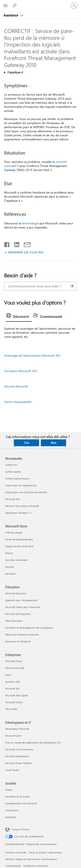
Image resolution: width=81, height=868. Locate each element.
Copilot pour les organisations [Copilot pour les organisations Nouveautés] (21, 485)
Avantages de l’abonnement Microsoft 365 (32, 355)
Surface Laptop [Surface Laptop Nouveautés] (13, 472)
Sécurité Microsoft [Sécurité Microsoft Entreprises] (15, 668)
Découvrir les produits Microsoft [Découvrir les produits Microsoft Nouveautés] (22, 506)
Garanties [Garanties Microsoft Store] (10, 574)
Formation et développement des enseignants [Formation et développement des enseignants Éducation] (29, 628)
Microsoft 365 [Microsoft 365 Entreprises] (12, 689)
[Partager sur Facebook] (7, 244)
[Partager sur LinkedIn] (15, 244)
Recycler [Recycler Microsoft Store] (10, 567)
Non (54, 443)
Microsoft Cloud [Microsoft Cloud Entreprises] (13, 661)
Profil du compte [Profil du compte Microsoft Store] (14, 532)
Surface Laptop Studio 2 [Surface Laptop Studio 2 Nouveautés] (18, 478)
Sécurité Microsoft (16, 386)
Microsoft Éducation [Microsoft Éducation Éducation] (16, 593)
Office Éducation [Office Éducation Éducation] (14, 621)
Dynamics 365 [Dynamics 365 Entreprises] (13, 682)
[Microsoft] (40, 3)
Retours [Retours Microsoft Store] (9, 553)
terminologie (30, 223)
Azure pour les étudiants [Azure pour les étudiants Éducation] (18, 641)
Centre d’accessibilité (18, 402)
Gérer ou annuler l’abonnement (45, 852)
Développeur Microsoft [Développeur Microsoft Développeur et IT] (17, 729)
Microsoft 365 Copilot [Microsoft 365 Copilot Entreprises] (17, 695)
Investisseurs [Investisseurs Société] (12, 810)
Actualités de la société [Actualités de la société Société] (17, 797)
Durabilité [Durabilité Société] (10, 817)
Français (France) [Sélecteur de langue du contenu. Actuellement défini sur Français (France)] (20, 829)
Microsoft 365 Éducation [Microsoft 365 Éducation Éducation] (18, 614)
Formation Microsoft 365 (21, 371)
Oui (27, 443)
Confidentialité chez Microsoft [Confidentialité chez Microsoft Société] (21, 803)
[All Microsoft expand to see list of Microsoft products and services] (5, 6)
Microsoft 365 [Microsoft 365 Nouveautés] (12, 499)
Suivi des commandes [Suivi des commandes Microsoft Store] (16, 560)
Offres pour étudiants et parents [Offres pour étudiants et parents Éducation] (22, 634)
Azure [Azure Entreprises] (8, 675)
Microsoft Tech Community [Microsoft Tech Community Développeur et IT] (19, 749)
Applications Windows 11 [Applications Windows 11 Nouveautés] (18, 513)
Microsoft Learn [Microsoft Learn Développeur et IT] (13, 736)
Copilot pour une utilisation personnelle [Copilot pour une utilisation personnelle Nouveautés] (26, 492)
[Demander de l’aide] (15, 6)
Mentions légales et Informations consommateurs (31, 859)
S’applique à (15, 72)
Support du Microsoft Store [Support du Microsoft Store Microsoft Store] (19, 546)
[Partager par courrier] (25, 244)
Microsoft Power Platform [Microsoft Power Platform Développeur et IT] (18, 763)
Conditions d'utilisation (36, 866)
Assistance (11, 15)
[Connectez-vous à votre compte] (74, 6)
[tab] (19, 317)
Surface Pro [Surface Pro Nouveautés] (11, 465)
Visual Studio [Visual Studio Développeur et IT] (12, 770)
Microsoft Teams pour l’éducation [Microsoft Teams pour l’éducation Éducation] (23, 607)
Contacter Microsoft (16, 852)
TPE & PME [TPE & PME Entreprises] (11, 709)
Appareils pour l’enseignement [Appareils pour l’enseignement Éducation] (21, 600)
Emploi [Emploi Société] (9, 790)
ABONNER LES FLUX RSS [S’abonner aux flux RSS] (26, 252)
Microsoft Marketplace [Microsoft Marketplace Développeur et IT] (17, 756)
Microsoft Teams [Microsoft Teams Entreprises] (14, 702)
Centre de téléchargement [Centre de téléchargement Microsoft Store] (19, 539)
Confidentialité (13, 866)
